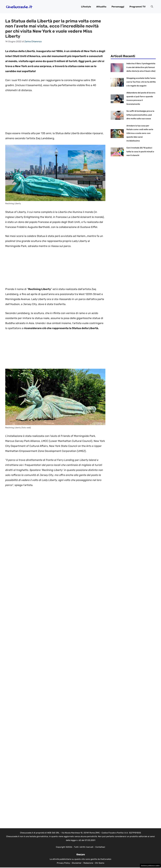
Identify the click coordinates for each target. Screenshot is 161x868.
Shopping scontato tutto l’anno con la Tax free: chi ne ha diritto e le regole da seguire (141, 82)
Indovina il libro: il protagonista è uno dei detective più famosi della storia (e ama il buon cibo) (141, 67)
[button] (152, 7)
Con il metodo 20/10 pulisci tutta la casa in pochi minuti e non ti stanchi (140, 152)
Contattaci (100, 847)
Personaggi (118, 7)
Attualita (101, 7)
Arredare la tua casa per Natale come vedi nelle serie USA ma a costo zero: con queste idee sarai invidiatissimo (140, 133)
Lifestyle (86, 7)
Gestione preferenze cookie (150, 866)
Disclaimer (77, 863)
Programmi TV (138, 7)
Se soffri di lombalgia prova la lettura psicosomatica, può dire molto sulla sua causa (140, 115)
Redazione (88, 863)
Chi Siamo (100, 863)
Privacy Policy (63, 863)
